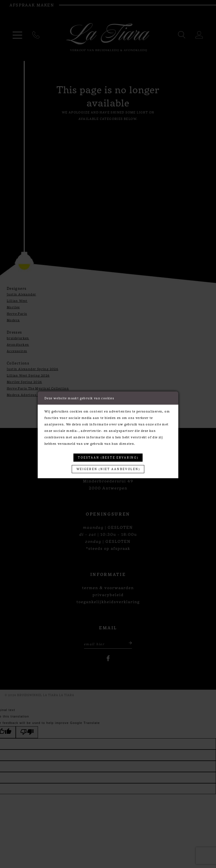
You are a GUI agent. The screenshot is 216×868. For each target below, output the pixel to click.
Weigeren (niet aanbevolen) (108, 469)
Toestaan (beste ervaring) (108, 457)
